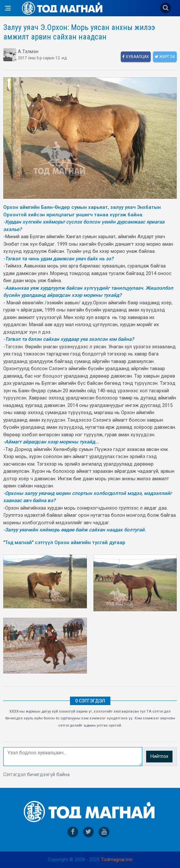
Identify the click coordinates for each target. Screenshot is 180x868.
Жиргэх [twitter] (165, 57)
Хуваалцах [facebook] (136, 57)
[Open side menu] (8, 8)
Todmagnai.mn (117, 860)
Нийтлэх (159, 756)
